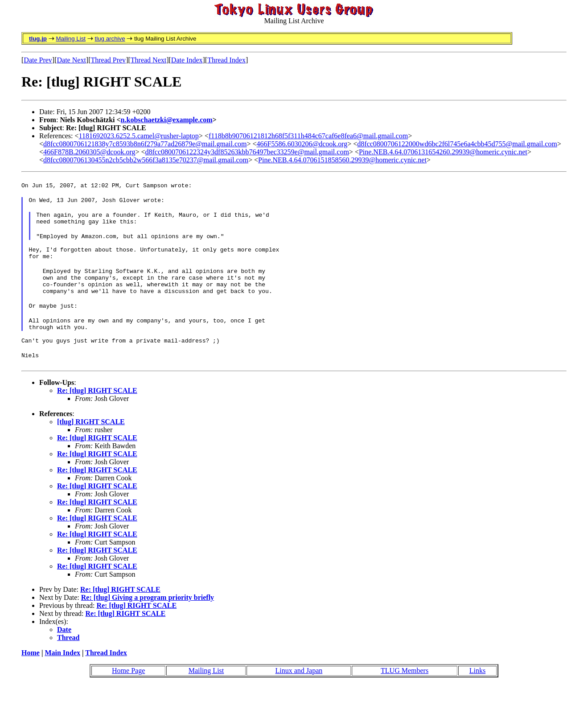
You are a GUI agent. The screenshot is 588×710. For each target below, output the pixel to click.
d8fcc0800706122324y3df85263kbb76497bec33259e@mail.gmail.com (247, 152)
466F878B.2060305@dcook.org (89, 152)
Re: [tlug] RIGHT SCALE (97, 416)
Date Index (187, 60)
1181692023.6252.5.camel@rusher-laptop (139, 136)
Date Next (72, 60)
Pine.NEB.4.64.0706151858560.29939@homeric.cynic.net (342, 160)
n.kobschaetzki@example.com (167, 120)
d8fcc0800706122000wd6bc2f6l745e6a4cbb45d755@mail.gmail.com (457, 144)
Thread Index (226, 60)
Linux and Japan (299, 696)
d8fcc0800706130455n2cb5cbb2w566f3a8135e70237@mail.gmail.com (146, 160)
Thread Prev (108, 60)
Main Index (62, 678)
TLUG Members (405, 696)
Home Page (128, 696)
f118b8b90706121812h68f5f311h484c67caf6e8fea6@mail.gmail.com (308, 136)
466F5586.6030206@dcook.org (302, 144)
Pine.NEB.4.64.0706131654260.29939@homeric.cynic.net (443, 152)
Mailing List (71, 39)
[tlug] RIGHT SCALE (91, 447)
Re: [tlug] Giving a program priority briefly (148, 623)
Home (31, 678)
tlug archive (110, 39)
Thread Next (148, 60)
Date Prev (38, 60)
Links (477, 696)
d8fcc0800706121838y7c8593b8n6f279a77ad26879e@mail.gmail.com (145, 144)
